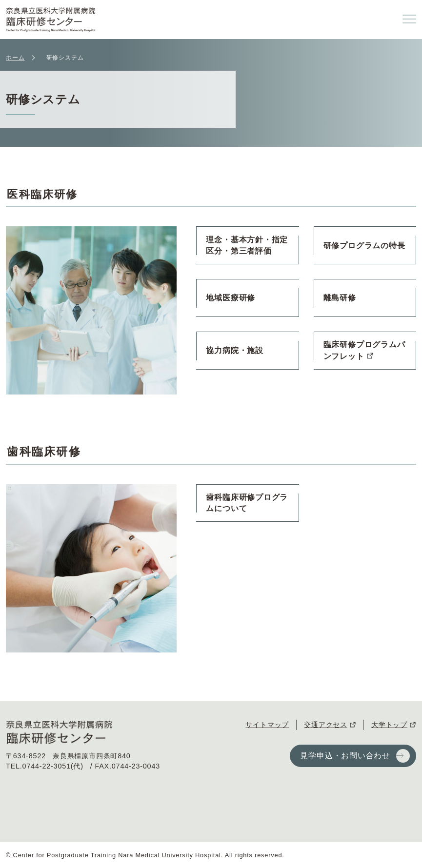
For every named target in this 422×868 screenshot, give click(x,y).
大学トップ (389, 724)
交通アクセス (326, 724)
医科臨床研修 (44, 194)
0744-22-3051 (47, 766)
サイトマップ (267, 724)
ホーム (15, 58)
